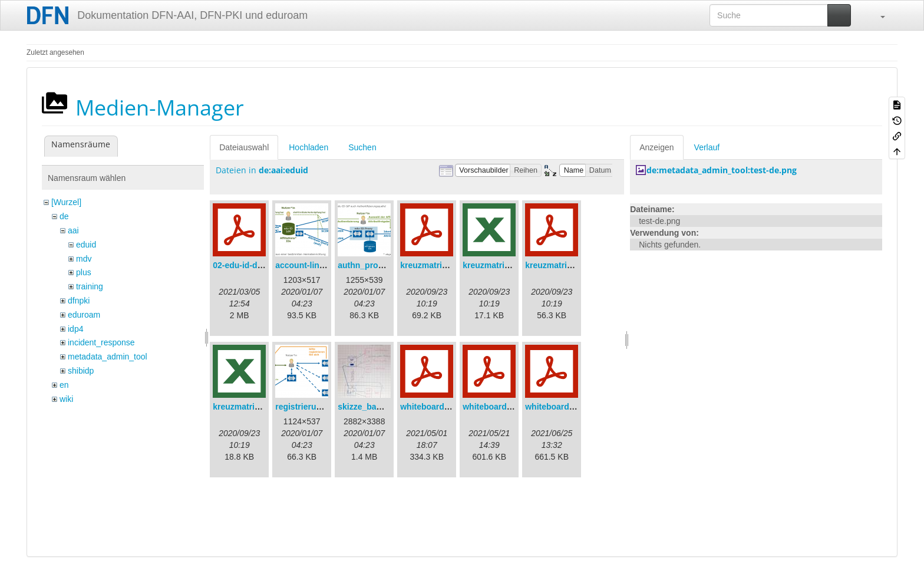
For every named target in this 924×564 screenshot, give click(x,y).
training (90, 286)
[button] (877, 15)
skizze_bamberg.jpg (377, 407)
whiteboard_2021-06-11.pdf (578, 407)
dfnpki (79, 301)
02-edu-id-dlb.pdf (246, 265)
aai (73, 230)
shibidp (81, 371)
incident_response (101, 342)
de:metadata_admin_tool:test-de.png (722, 170)
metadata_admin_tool (108, 357)
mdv (84, 259)
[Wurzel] (66, 202)
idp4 (75, 329)
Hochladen (308, 147)
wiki (66, 399)
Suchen (362, 147)
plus (84, 272)
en (64, 385)
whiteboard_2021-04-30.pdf (453, 407)
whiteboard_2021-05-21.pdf (516, 407)
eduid (86, 245)
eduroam (84, 315)
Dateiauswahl (244, 147)
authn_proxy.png (371, 265)
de (64, 216)
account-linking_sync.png (326, 265)
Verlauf (707, 147)
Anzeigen (656, 147)
